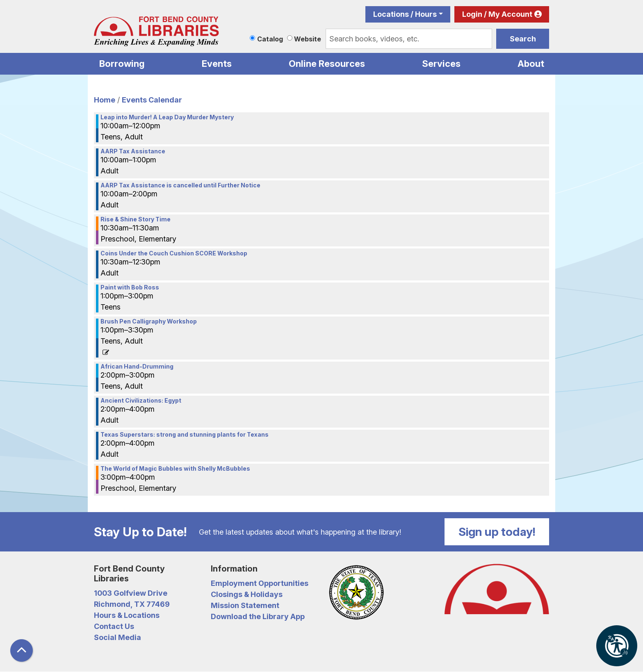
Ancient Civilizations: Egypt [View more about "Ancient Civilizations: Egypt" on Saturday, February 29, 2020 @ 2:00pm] (141, 401)
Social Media (117, 637)
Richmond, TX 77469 (132, 604)
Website (308, 39)
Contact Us (114, 626)
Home (105, 100)
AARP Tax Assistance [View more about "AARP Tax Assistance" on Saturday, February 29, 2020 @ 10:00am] (133, 151)
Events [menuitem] (217, 64)
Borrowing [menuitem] (122, 64)
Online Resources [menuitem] (327, 64)
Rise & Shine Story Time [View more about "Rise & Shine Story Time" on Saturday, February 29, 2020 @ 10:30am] (136, 219)
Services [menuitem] (441, 64)
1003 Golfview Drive (131, 593)
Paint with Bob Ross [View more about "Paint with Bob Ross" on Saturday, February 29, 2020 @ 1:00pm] (130, 287)
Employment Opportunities (260, 583)
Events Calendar (152, 100)
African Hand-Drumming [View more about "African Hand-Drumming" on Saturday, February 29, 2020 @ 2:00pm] (137, 367)
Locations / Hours (405, 14)
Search (523, 39)
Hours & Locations (127, 615)
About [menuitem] (531, 64)
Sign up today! (497, 532)
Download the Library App (258, 616)
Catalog (270, 39)
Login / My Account (497, 14)
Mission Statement (245, 605)
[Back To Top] (22, 650)
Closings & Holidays (247, 594)
